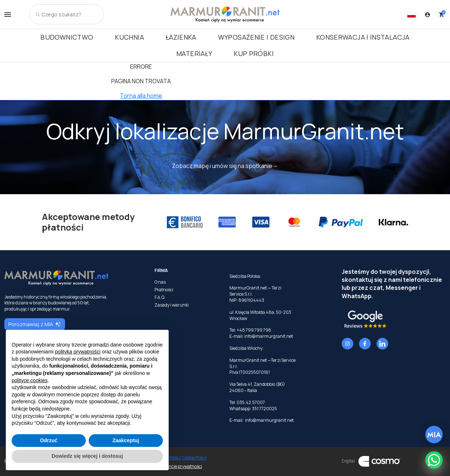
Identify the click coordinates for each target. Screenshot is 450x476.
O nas (160, 282)
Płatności (164, 290)
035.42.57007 (251, 402)
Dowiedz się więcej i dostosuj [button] (87, 456)
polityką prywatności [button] (78, 352)
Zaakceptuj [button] (126, 440)
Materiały (194, 53)
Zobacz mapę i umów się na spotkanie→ (225, 166)
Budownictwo (67, 37)
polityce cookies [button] (30, 380)
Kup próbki (254, 53)
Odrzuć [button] (49, 440)
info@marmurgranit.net (269, 336)
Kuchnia (129, 37)
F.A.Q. (160, 297)
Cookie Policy (194, 458)
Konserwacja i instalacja (363, 37)
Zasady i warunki (172, 305)
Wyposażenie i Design (256, 37)
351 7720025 (264, 409)
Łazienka (181, 37)
